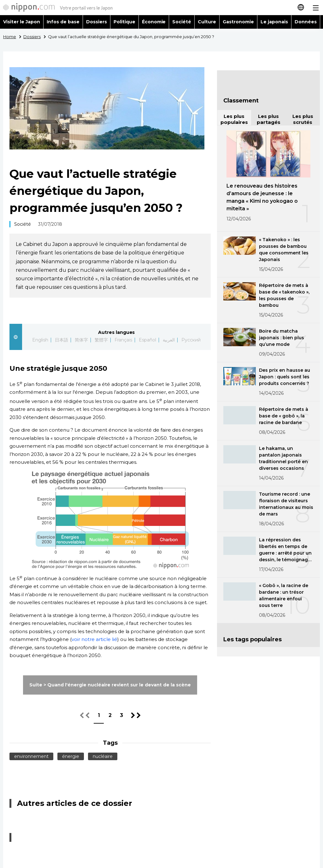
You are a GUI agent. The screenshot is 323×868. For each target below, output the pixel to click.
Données (306, 22)
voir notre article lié (94, 639)
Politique (124, 22)
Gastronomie (238, 22)
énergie (71, 756)
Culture (207, 22)
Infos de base (63, 22)
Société (182, 22)
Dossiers (97, 22)
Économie (154, 22)
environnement (31, 756)
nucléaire (103, 756)
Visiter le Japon (22, 22)
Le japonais (274, 22)
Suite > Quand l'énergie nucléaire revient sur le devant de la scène (110, 685)
